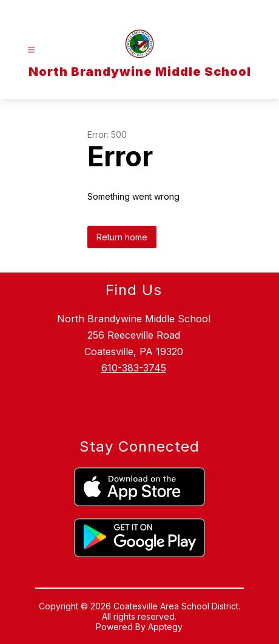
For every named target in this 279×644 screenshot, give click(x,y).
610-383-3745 (134, 368)
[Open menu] (31, 50)
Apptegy (165, 627)
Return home (122, 237)
